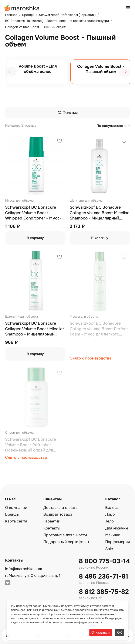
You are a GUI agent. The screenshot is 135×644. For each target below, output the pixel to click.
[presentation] (11, 72)
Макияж (113, 535)
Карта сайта (16, 521)
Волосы (112, 508)
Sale (109, 549)
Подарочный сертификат (66, 542)
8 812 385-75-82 (104, 592)
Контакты (52, 528)
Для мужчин (117, 528)
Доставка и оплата (60, 508)
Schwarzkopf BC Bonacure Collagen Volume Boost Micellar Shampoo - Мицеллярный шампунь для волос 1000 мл (99, 213)
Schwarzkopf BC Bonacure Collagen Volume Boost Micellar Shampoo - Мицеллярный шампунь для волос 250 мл (35, 329)
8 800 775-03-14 (104, 561)
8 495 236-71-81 (104, 577)
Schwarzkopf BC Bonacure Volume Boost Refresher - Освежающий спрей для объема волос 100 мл (31, 445)
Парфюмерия (118, 542)
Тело (109, 521)
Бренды (12, 514)
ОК (119, 632)
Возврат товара (58, 514)
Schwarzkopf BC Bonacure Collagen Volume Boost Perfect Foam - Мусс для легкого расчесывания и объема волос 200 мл (100, 329)
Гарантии (52, 521)
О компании (16, 508)
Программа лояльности (65, 535)
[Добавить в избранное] (60, 141)
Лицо (110, 514)
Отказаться (101, 632)
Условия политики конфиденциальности (75, 622)
